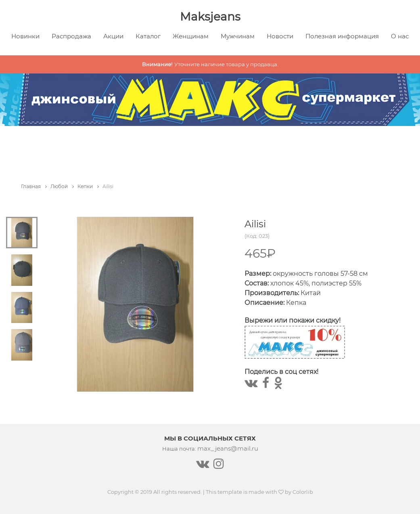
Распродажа (71, 36)
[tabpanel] (135, 304)
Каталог (148, 36)
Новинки (25, 36)
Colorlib (303, 492)
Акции (113, 36)
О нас (400, 36)
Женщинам (191, 36)
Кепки (88, 186)
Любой (62, 186)
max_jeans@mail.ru (228, 448)
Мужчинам (238, 36)
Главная (34, 186)
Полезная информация (342, 36)
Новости (280, 36)
